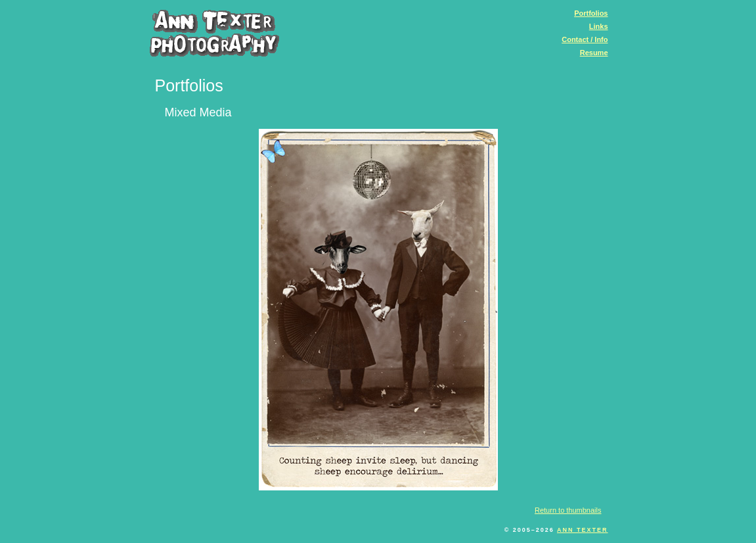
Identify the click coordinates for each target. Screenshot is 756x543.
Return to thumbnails (568, 510)
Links (599, 26)
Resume (594, 53)
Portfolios (591, 13)
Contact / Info (585, 39)
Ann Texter (583, 530)
